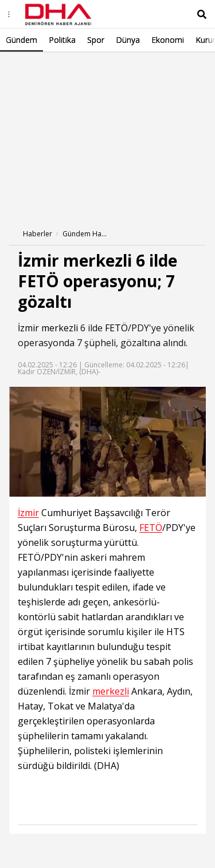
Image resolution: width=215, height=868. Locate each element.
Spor (96, 40)
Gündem (21, 40)
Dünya (128, 40)
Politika (62, 40)
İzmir (28, 328)
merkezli (60, 328)
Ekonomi (168, 40)
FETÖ (116, 328)
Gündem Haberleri (85, 234)
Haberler (38, 234)
